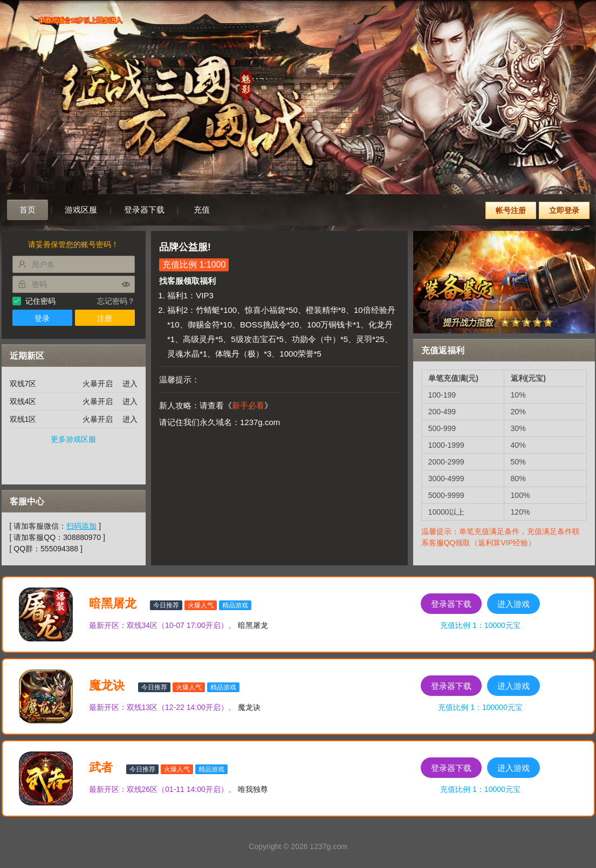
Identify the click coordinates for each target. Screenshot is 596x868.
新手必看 (248, 405)
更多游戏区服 (73, 439)
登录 (42, 318)
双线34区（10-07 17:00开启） (177, 625)
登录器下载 (144, 210)
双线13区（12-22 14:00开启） (177, 707)
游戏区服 (81, 210)
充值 (202, 210)
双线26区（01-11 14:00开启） (177, 789)
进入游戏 (513, 604)
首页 (28, 210)
